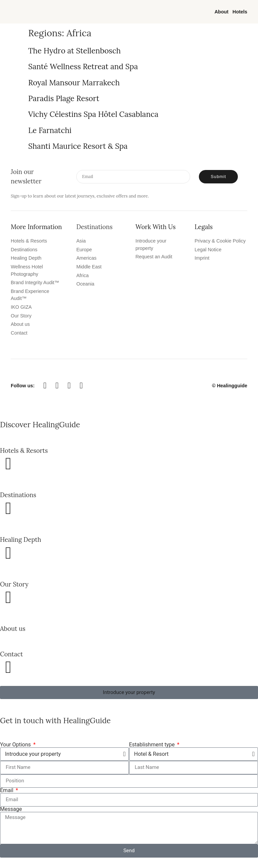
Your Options (16, 745)
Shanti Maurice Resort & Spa (78, 146)
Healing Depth (20, 539)
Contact (11, 654)
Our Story (14, 584)
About (221, 12)
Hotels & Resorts (24, 450)
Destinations (18, 495)
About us (13, 628)
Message (11, 809)
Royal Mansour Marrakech (74, 82)
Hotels (240, 12)
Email (7, 790)
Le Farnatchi (50, 130)
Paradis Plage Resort (64, 98)
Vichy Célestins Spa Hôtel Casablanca (93, 114)
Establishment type (153, 745)
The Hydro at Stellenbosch (74, 51)
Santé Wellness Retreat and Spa (83, 66)
